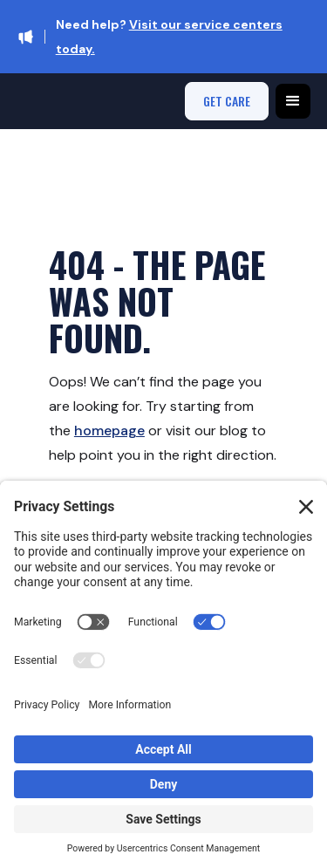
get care (227, 101)
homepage (109, 431)
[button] (293, 101)
